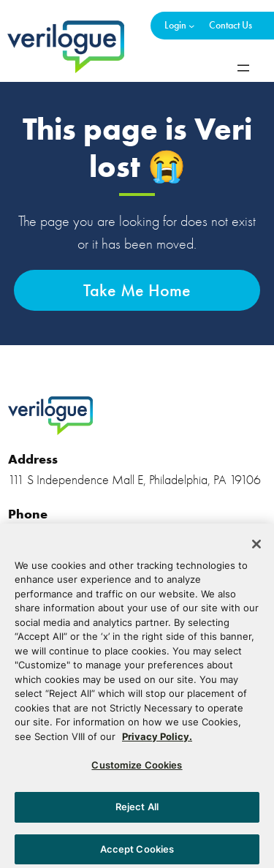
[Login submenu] (191, 26)
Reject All (137, 812)
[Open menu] (243, 68)
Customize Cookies (137, 770)
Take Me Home (137, 290)
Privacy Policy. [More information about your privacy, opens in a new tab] (157, 741)
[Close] (256, 549)
